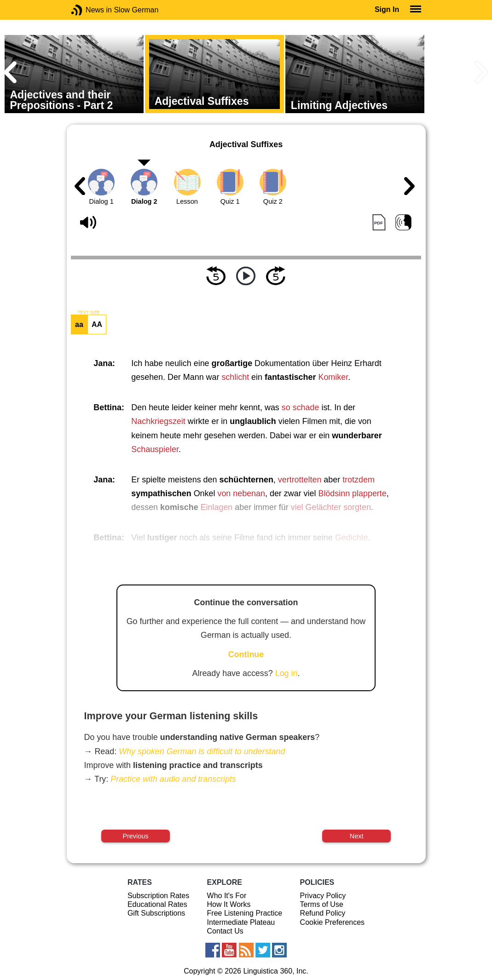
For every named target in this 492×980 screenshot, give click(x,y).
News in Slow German (90, 10)
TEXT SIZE (88, 312)
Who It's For (227, 896)
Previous (135, 836)
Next (357, 836)
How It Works (229, 904)
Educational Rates (157, 904)
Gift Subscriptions (156, 913)
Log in (287, 673)
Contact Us (225, 931)
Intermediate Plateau (241, 922)
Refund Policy (323, 913)
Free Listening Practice (245, 913)
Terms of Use (322, 904)
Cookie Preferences (333, 922)
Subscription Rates (158, 896)
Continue (246, 654)
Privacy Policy (323, 896)
